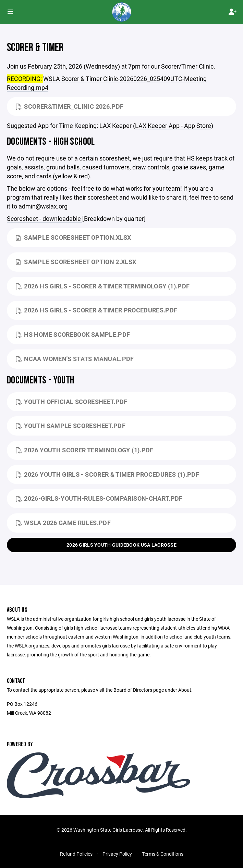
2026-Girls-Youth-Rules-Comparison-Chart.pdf (99, 498)
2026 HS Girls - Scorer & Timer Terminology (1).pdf (103, 286)
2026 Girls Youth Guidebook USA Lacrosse (122, 545)
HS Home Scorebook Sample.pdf (73, 334)
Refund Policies (76, 854)
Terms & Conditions (163, 854)
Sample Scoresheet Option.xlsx (74, 237)
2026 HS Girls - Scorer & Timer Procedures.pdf (97, 310)
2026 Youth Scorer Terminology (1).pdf (85, 450)
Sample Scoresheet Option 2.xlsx (76, 262)
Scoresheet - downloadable (45, 218)
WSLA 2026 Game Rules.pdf (63, 523)
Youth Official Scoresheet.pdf (72, 402)
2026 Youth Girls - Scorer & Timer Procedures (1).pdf (107, 474)
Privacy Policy (117, 854)
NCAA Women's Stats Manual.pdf (75, 359)
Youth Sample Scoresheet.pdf (71, 426)
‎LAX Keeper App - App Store (173, 126)
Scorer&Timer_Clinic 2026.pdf (70, 106)
